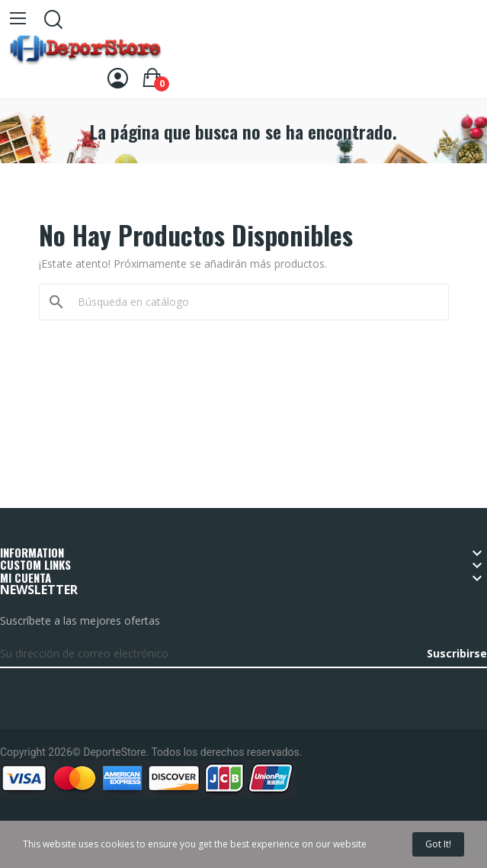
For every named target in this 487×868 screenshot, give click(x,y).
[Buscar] (253, 302)
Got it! (438, 844)
